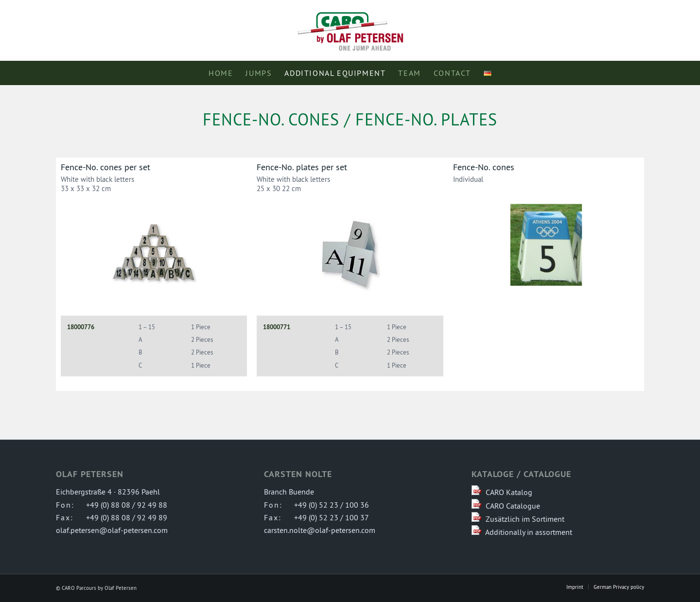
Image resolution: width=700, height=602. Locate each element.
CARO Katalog (509, 492)
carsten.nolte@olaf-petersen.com (320, 530)
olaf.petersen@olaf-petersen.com (112, 530)
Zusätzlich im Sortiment (525, 519)
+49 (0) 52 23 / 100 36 (332, 505)
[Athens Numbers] (546, 245)
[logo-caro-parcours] (350, 30)
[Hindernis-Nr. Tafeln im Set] (350, 255)
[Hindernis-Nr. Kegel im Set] (154, 255)
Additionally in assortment (529, 532)
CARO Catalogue (513, 506)
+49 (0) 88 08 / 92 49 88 (127, 505)
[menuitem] (221, 73)
